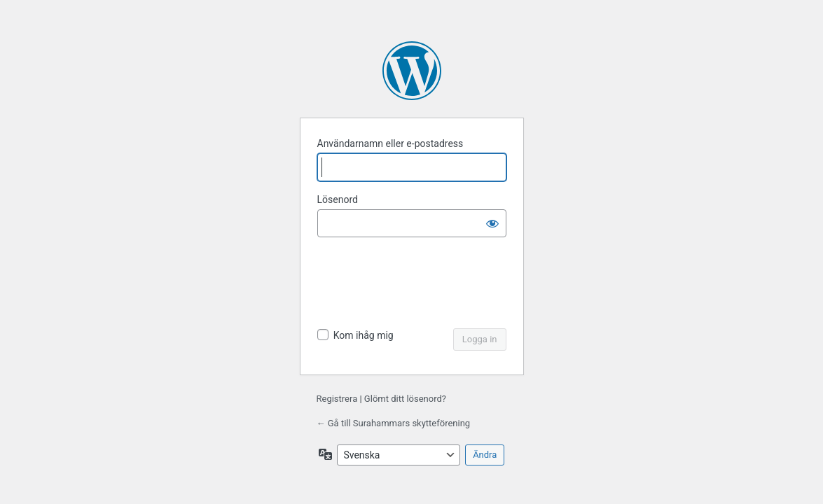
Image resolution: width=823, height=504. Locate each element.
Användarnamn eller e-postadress (390, 143)
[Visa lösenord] (492, 223)
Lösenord (338, 199)
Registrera (337, 399)
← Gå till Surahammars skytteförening (394, 423)
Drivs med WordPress (412, 71)
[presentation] (413, 284)
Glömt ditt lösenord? (405, 399)
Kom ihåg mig (364, 335)
